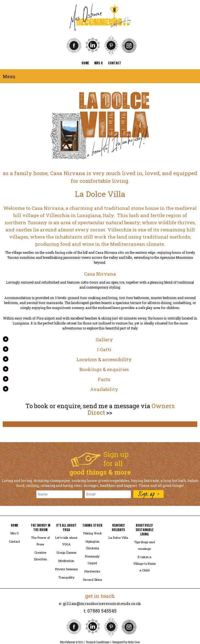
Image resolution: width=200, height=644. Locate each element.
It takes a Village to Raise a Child (144, 563)
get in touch (100, 596)
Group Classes (66, 552)
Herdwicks (92, 571)
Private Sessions (66, 569)
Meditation (66, 561)
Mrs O (14, 533)
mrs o (98, 63)
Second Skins (92, 580)
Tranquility (66, 577)
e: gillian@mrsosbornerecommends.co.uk (100, 604)
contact (115, 63)
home (85, 63)
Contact (14, 541)
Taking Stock (92, 533)
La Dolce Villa (118, 538)
